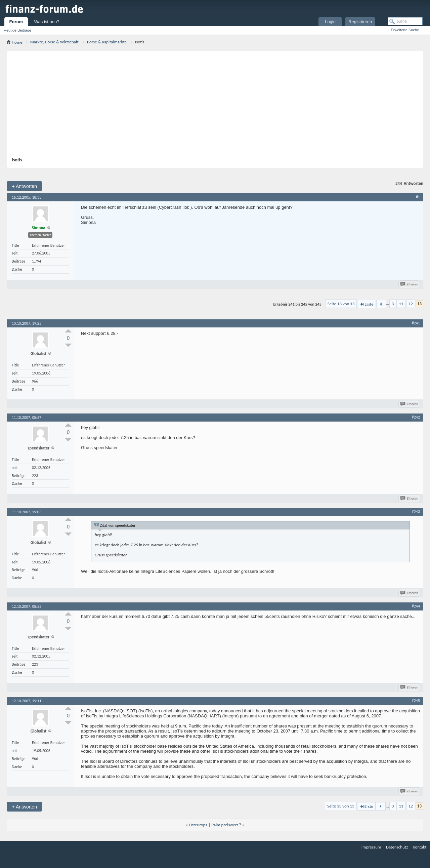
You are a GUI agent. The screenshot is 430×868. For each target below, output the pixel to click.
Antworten (24, 186)
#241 (416, 323)
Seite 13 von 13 (341, 304)
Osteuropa (198, 825)
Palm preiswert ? (226, 825)
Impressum (371, 847)
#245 (416, 701)
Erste (366, 304)
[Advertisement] (212, 107)
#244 (416, 606)
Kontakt (420, 847)
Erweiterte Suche (405, 30)
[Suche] (405, 21)
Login (330, 22)
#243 (416, 512)
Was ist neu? (47, 22)
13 (419, 304)
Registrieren (360, 22)
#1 (418, 197)
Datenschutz (397, 847)
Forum (16, 22)
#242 (416, 417)
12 (411, 304)
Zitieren (410, 284)
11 (401, 304)
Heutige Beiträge (17, 30)
